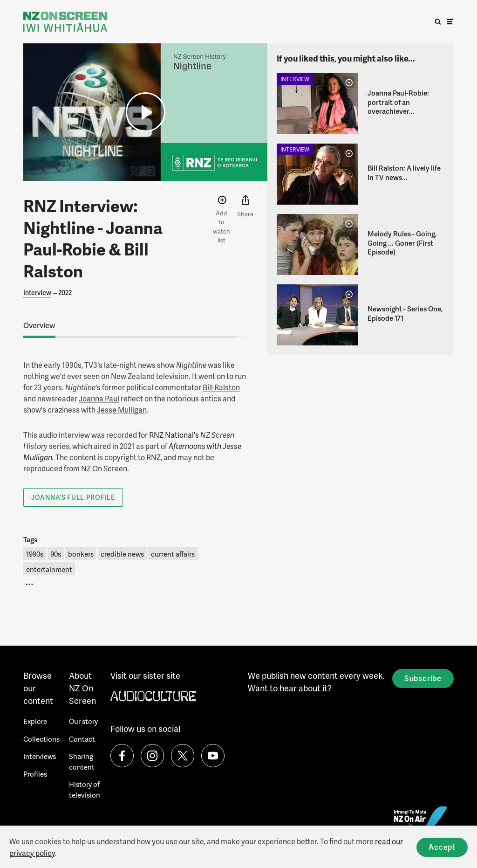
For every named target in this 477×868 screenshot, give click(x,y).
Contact (82, 739)
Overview (39, 325)
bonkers (81, 554)
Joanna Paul (99, 398)
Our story (83, 721)
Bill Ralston (221, 387)
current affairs (173, 554)
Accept (442, 847)
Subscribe (423, 678)
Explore (35, 721)
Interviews (40, 756)
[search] (438, 22)
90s (56, 554)
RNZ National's (174, 435)
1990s (35, 554)
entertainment (49, 569)
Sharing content (82, 761)
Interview (37, 293)
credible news (122, 554)
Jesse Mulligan (122, 410)
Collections (41, 739)
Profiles (35, 774)
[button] (146, 112)
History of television (85, 789)
